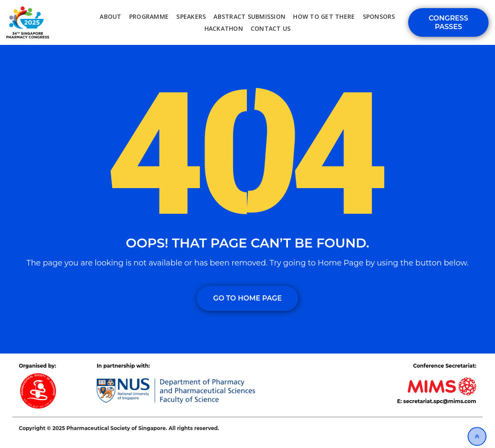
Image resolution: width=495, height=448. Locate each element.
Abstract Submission (249, 16)
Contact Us (271, 28)
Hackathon (224, 28)
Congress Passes (448, 22)
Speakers (191, 16)
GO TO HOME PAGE (247, 298)
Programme (149, 16)
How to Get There (324, 16)
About (110, 16)
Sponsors (379, 16)
